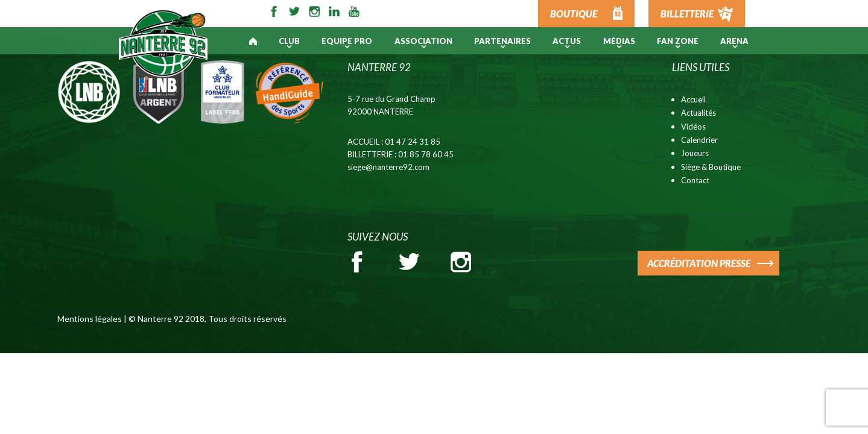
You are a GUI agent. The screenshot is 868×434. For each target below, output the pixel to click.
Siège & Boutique (711, 167)
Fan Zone (678, 41)
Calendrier (699, 140)
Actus (567, 41)
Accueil (693, 99)
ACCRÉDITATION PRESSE (699, 263)
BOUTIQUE (574, 14)
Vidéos (693, 127)
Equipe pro (347, 41)
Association (423, 41)
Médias (619, 41)
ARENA (734, 41)
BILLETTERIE (687, 14)
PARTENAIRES (502, 41)
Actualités (699, 113)
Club (289, 41)
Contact (695, 180)
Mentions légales (90, 319)
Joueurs (695, 153)
